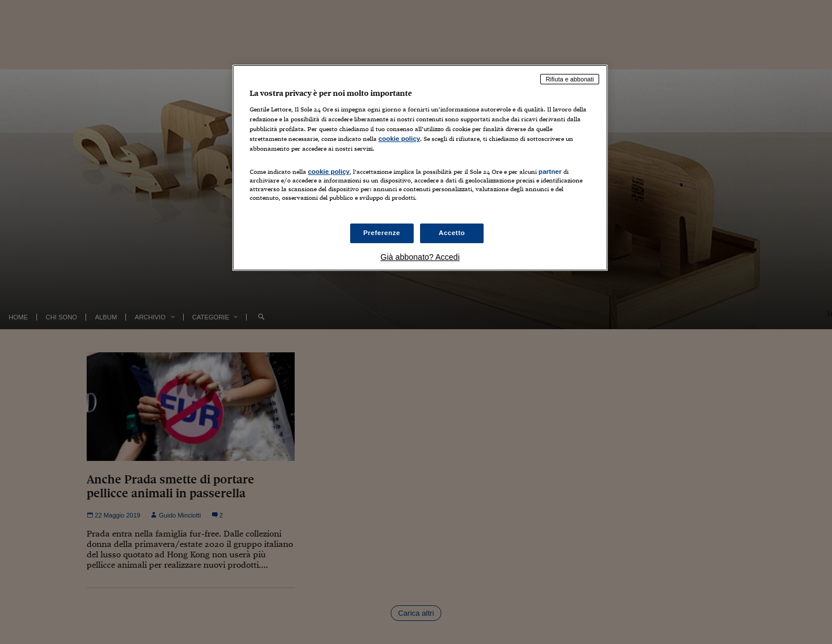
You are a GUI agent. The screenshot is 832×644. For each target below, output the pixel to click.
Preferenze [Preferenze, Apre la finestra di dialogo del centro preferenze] (382, 233)
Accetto (452, 233)
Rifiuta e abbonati (570, 79)
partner (550, 172)
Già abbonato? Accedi (420, 257)
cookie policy (399, 139)
